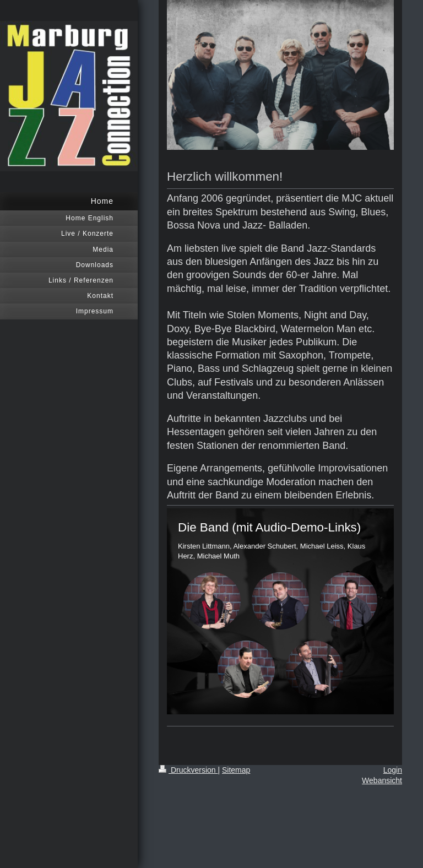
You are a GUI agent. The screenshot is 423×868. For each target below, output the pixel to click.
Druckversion (188, 770)
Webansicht (382, 780)
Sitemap (236, 770)
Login (393, 770)
